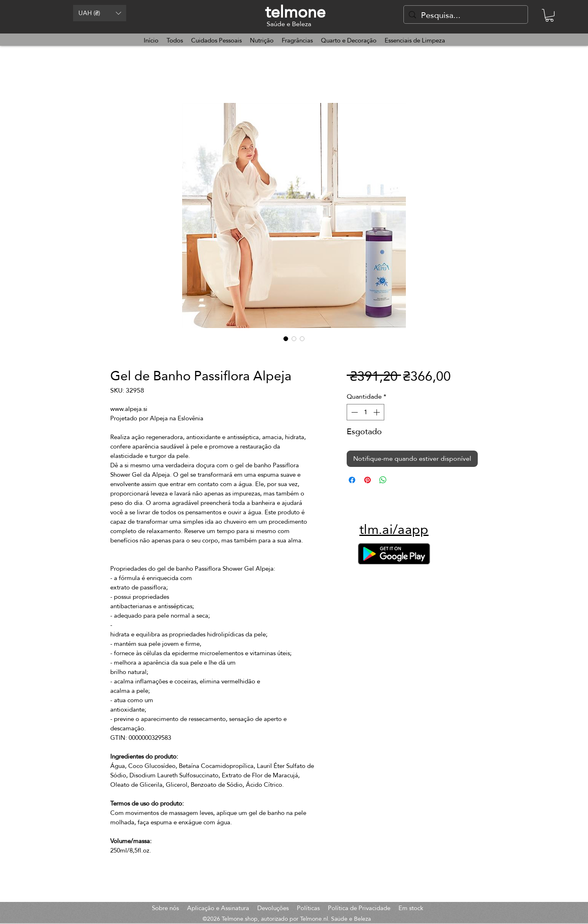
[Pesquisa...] (466, 15)
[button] (100, 13)
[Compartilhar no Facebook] (352, 480)
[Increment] (377, 412)
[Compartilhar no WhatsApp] (383, 480)
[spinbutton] (365, 412)
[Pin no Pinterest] (367, 480)
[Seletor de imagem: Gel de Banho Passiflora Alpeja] (286, 339)
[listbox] (100, 13)
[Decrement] (354, 412)
